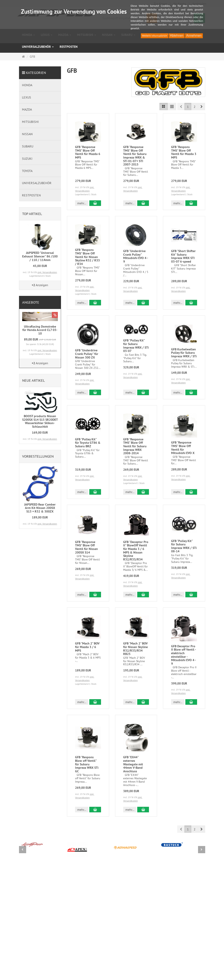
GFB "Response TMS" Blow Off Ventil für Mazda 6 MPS (88, 152)
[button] (202, 107)
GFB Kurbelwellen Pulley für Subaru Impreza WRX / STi (184, 353)
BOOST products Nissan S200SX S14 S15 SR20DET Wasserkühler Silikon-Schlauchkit (40, 421)
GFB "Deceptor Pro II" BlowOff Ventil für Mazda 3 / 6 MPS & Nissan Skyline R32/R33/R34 (136, 551)
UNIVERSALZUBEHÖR (38, 47)
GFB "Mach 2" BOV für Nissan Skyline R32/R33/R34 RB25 (135, 649)
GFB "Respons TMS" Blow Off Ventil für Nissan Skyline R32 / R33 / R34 (87, 257)
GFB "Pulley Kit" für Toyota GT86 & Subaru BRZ (88, 443)
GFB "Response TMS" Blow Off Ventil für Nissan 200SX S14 (86, 547)
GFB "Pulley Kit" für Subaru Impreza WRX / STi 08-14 (184, 546)
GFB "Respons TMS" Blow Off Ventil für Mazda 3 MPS (184, 152)
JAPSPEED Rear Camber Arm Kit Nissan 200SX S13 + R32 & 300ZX (40, 508)
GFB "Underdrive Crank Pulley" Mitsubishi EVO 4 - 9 (136, 256)
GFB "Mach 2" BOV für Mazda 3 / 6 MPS (87, 647)
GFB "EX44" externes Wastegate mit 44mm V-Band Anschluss (133, 764)
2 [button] (195, 107)
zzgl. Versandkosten (47, 272)
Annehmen (194, 36)
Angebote (31, 302)
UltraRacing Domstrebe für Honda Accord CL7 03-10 (40, 330)
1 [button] (188, 107)
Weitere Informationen (155, 36)
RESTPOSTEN (69, 47)
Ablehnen (177, 36)
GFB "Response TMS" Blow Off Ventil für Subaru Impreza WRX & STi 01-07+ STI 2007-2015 (135, 156)
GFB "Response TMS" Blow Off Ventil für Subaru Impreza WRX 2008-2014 (135, 446)
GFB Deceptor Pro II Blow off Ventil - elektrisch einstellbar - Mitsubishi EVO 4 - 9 (183, 655)
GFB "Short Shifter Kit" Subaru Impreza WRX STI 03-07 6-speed (183, 256)
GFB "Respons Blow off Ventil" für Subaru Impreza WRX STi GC (87, 764)
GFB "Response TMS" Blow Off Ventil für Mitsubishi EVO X (183, 448)
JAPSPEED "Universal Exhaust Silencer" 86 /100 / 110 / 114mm (40, 256)
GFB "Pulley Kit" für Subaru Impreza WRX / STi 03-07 (136, 346)
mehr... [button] (82, 203)
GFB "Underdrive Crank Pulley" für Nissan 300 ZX (87, 354)
